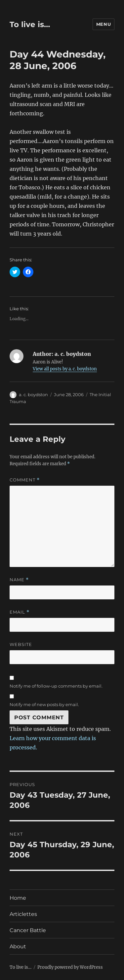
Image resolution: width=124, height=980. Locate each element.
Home (18, 898)
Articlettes (23, 914)
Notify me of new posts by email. (44, 704)
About (18, 946)
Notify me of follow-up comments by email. (56, 686)
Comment (25, 480)
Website (21, 644)
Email (20, 612)
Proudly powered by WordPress (70, 967)
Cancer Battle (28, 930)
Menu (103, 24)
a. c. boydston (33, 395)
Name (19, 580)
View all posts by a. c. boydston (65, 369)
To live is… (30, 24)
